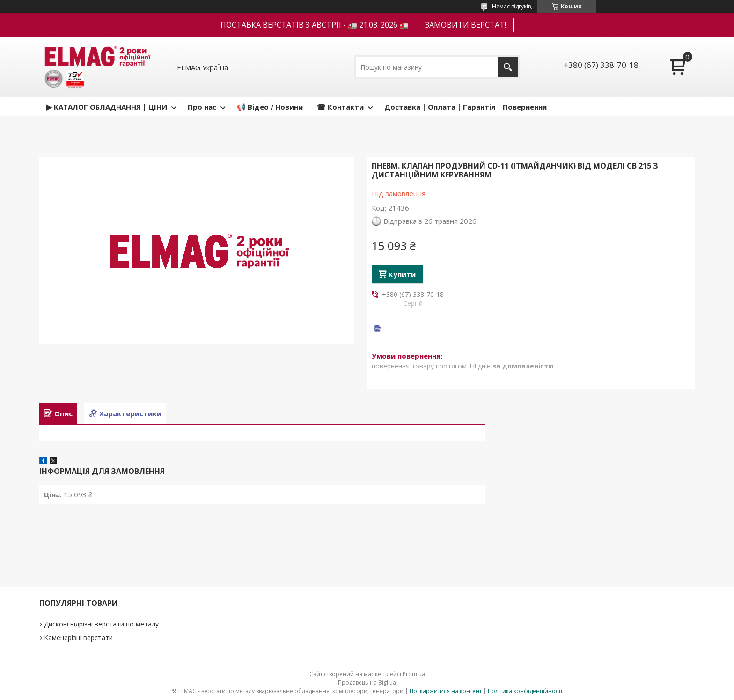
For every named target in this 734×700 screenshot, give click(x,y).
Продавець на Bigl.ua (367, 682)
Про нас (202, 107)
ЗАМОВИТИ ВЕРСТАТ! (466, 25)
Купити (402, 274)
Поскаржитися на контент (446, 691)
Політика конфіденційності (525, 691)
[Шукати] (508, 67)
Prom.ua (414, 674)
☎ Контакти (340, 107)
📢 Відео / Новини (270, 107)
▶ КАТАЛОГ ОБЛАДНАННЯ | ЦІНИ (107, 107)
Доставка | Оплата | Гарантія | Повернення (466, 107)
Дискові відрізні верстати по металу (101, 624)
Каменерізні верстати (78, 637)
